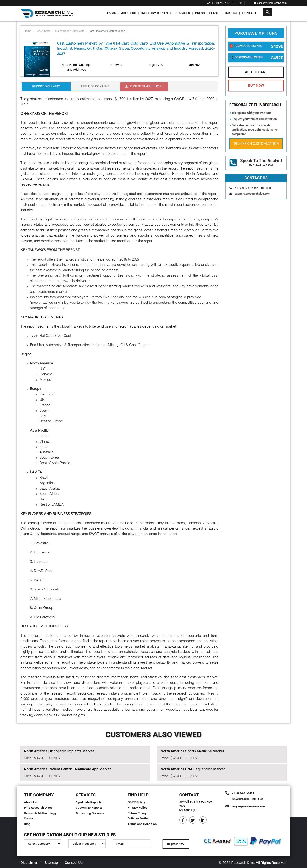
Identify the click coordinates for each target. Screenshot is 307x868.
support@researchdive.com (270, 3)
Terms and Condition (142, 824)
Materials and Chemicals (69, 31)
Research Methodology (40, 813)
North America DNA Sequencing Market (193, 769)
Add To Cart (256, 72)
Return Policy (137, 813)
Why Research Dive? (38, 808)
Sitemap (51, 863)
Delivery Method (139, 818)
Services (183, 13)
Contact (250, 13)
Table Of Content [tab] (95, 86)
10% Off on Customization (256, 144)
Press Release (207, 13)
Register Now (176, 844)
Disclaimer (29, 863)
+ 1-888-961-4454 (221, 3)
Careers (230, 13)
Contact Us (74, 863)
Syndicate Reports (89, 802)
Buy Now (256, 85)
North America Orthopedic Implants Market (59, 751)
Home (112, 13)
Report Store (43, 31)
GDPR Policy (136, 802)
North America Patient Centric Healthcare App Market (67, 769)
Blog (27, 824)
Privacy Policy (137, 808)
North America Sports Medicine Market (192, 751)
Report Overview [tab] (46, 86)
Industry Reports (156, 13)
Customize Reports (89, 808)
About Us (129, 13)
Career (29, 818)
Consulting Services (90, 813)
